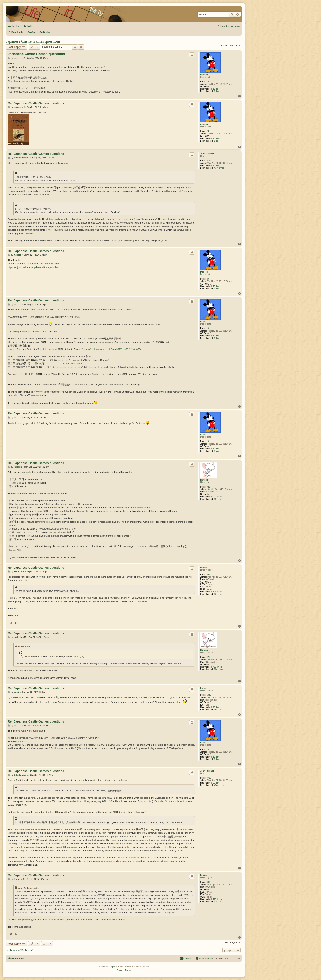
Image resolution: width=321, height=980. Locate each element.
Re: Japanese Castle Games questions (36, 103)
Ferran (203, 567)
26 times (217, 707)
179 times (217, 592)
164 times (218, 499)
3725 (209, 161)
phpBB (113, 967)
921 (208, 487)
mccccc (204, 75)
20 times (217, 165)
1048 (209, 695)
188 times (218, 710)
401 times (217, 497)
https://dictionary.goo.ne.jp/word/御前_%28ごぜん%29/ (112, 349)
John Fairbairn (207, 154)
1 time (217, 91)
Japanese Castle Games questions (33, 41)
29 (208, 82)
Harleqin (204, 480)
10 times (217, 89)
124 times (218, 594)
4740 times (219, 168)
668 (208, 574)
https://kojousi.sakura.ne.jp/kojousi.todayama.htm (33, 267)
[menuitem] (27, 26)
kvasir (203, 688)
